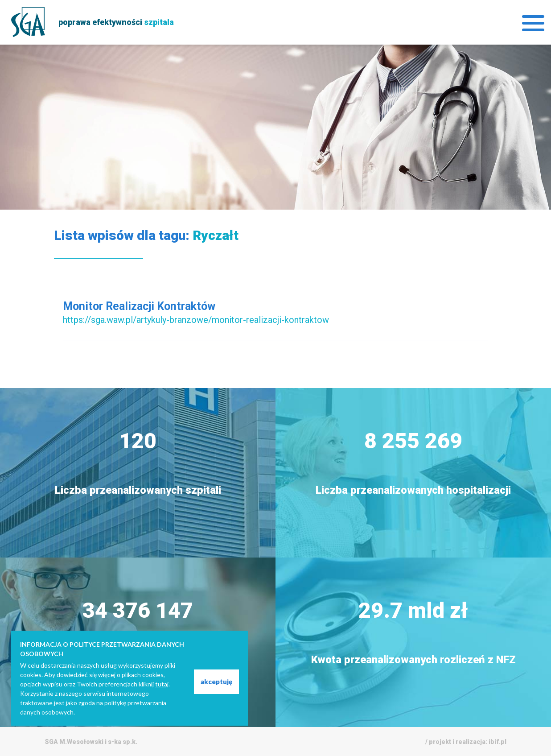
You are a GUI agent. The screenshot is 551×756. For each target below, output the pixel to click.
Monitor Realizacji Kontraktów (139, 306)
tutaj (162, 684)
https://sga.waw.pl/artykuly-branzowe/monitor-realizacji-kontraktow (196, 320)
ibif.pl (498, 742)
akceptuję (216, 682)
